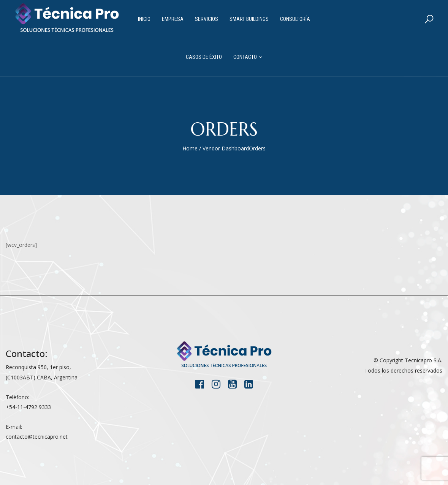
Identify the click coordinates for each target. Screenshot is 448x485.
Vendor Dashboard (226, 148)
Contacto (245, 57)
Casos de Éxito (204, 57)
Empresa (173, 19)
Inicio (144, 19)
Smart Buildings (249, 19)
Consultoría (295, 19)
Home (190, 148)
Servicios (207, 19)
